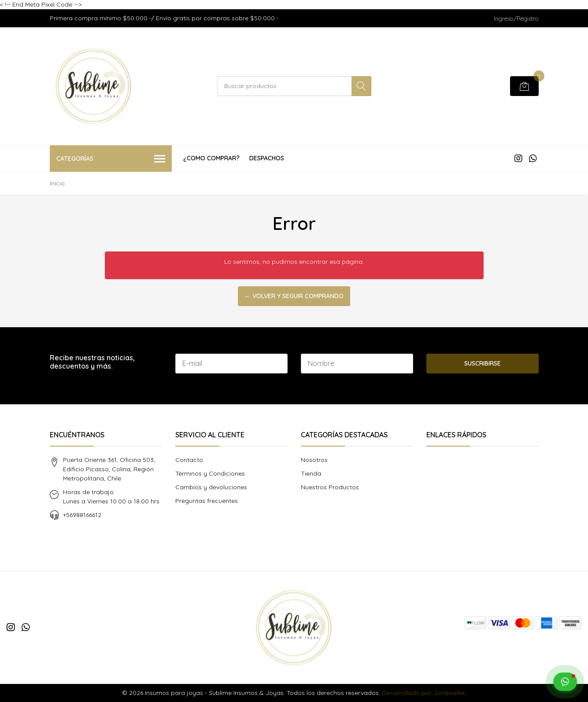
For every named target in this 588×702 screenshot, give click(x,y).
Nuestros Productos (330, 487)
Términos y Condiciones (210, 473)
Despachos (267, 158)
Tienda (311, 473)
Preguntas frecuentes (207, 501)
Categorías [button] (111, 159)
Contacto (189, 460)
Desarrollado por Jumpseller (423, 693)
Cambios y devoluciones (211, 487)
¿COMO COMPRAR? (211, 158)
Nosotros (314, 460)
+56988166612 (82, 515)
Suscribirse (483, 363)
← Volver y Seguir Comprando (294, 296)
